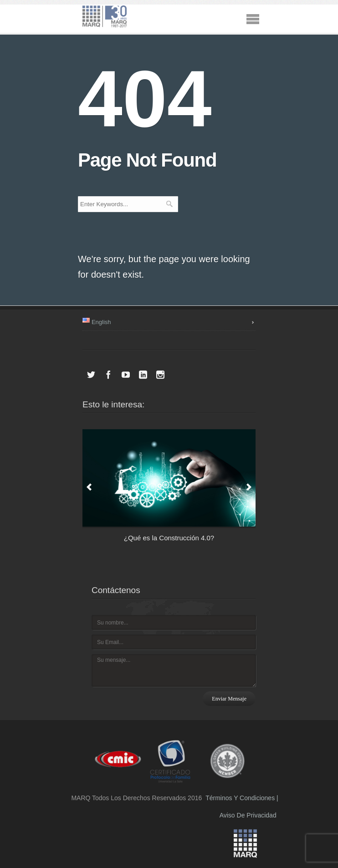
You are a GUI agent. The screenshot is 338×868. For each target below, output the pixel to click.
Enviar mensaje (229, 699)
